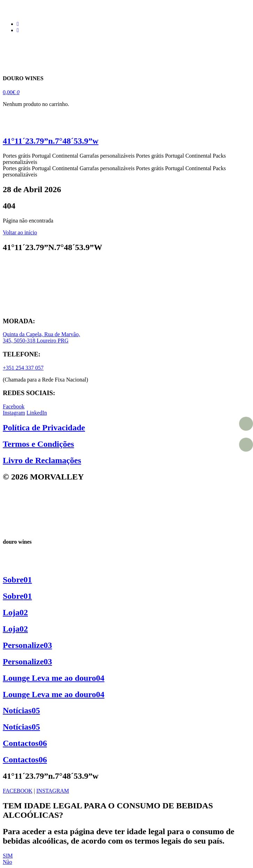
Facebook (14, 406)
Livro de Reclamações (42, 460)
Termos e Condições (38, 444)
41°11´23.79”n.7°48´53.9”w (51, 141)
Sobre (17, 580)
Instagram (14, 413)
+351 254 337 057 (23, 368)
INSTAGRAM (53, 791)
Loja (15, 612)
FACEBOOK (18, 791)
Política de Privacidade (44, 428)
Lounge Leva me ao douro (54, 678)
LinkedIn (37, 413)
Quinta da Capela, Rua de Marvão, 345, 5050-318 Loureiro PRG (41, 337)
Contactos (25, 743)
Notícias (21, 710)
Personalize (27, 645)
